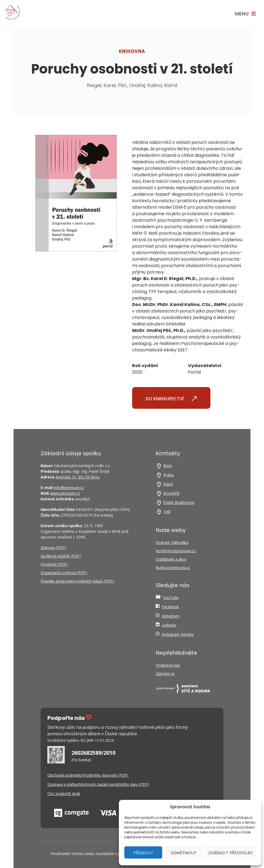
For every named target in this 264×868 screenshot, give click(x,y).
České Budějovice (179, 502)
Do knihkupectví (171, 398)
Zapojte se (165, 674)
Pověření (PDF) (54, 564)
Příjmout (143, 853)
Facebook (170, 607)
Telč (167, 512)
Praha (168, 475)
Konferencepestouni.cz (176, 551)
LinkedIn (169, 625)
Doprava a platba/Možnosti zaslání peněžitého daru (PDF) (98, 784)
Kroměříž (171, 493)
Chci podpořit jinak (64, 794)
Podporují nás (168, 665)
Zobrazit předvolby (231, 853)
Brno (168, 466)
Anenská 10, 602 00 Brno (78, 477)
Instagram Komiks (178, 634)
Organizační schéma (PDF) (64, 573)
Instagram (171, 616)
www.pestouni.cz (65, 493)
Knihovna (132, 51)
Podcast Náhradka (172, 542)
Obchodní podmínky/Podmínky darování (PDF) (88, 775)
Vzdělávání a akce (171, 559)
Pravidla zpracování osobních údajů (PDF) (77, 581)
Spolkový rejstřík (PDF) (61, 556)
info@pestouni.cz (69, 488)
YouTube (171, 598)
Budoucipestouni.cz (173, 568)
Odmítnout (184, 853)
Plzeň (168, 484)
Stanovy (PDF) (53, 548)
